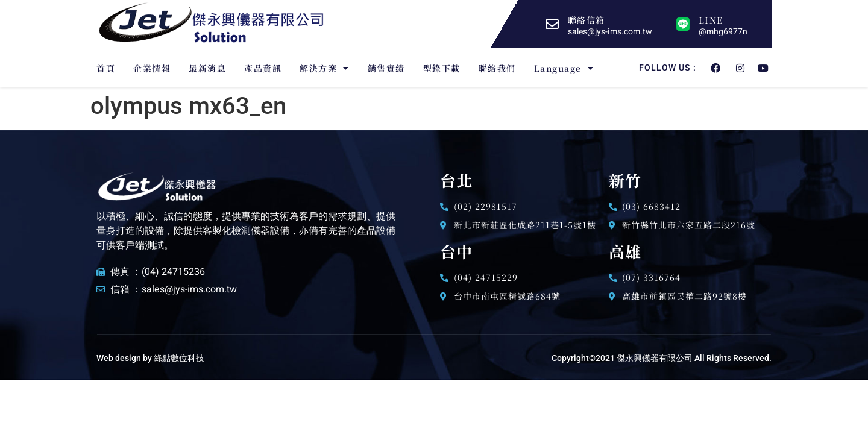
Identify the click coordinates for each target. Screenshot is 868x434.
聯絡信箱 (586, 20)
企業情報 (152, 68)
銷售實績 (386, 68)
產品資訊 (263, 68)
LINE (711, 20)
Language (564, 68)
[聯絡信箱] (552, 24)
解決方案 (325, 68)
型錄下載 (442, 68)
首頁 (106, 68)
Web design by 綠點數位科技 (150, 358)
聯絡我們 (497, 68)
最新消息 (207, 68)
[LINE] (683, 24)
